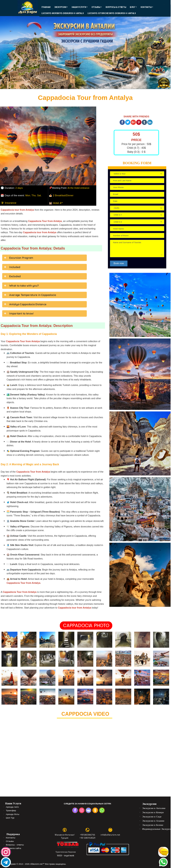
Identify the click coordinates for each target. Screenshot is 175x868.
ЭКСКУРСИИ (61, 7)
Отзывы (97, 7)
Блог (133, 7)
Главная (46, 7)
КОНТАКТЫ (147, 7)
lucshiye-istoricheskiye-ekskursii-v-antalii (112, 13)
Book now (119, 263)
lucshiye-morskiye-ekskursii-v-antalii (62, 13)
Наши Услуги (80, 7)
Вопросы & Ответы (116, 7)
